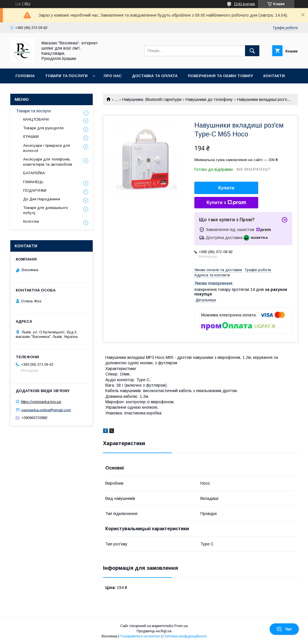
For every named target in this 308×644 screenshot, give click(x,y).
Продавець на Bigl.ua (154, 631)
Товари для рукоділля (43, 128)
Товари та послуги (66, 76)
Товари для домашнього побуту (46, 210)
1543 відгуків (244, 4)
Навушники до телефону (209, 99)
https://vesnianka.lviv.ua (41, 402)
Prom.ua (181, 626)
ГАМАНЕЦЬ (33, 182)
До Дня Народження (42, 199)
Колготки (31, 221)
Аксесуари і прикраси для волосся (47, 148)
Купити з (226, 203)
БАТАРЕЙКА (34, 173)
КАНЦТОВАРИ (36, 119)
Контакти (274, 76)
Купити (226, 188)
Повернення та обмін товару (220, 76)
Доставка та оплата (155, 76)
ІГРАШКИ (31, 137)
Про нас (113, 76)
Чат (284, 629)
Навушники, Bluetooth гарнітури (152, 99)
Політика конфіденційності (185, 636)
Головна (25, 76)
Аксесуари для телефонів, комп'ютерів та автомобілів (48, 162)
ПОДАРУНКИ (35, 190)
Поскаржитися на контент (140, 636)
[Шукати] (252, 51)
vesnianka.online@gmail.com (46, 410)
